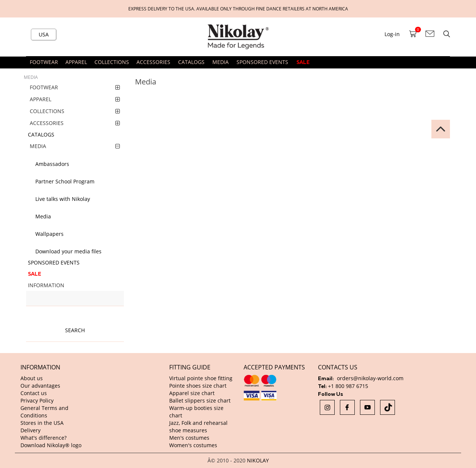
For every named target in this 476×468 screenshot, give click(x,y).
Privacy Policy (37, 400)
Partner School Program (65, 181)
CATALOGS (191, 62)
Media (43, 216)
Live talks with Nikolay (63, 199)
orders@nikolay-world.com (370, 378)
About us (32, 378)
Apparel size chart (192, 393)
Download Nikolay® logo (51, 445)
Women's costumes (193, 445)
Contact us (34, 393)
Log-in (392, 34)
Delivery (30, 430)
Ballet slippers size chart (200, 400)
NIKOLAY (258, 460)
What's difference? (44, 438)
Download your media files (68, 251)
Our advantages (40, 386)
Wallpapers (49, 234)
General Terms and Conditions (44, 412)
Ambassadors (52, 164)
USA (44, 34)
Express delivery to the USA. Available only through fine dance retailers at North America (238, 9)
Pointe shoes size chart (198, 386)
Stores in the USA (42, 423)
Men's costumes (189, 438)
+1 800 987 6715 (348, 386)
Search (75, 330)
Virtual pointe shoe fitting (201, 378)
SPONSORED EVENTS (262, 62)
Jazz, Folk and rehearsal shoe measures (198, 427)
